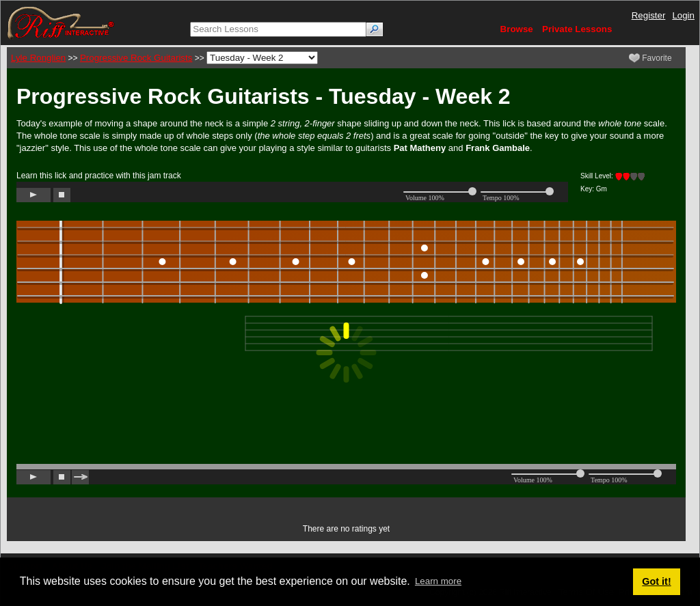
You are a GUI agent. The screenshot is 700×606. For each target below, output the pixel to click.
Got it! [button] (656, 581)
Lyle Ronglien (38, 58)
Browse (517, 29)
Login (683, 15)
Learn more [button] (438, 581)
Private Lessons (577, 29)
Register (649, 15)
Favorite (650, 58)
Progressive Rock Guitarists (136, 58)
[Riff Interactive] (61, 22)
